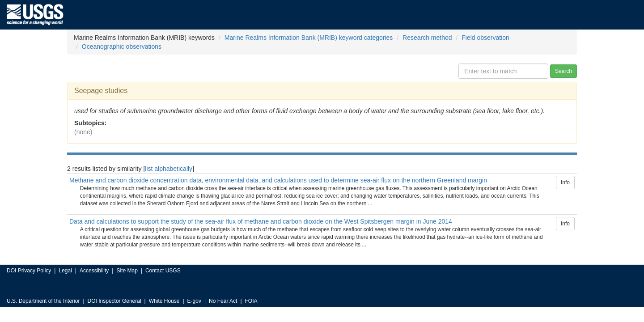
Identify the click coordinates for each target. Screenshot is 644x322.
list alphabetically (169, 169)
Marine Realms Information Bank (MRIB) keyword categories (309, 38)
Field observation (485, 38)
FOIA (251, 301)
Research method (427, 38)
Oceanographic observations (122, 47)
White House (164, 301)
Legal (65, 271)
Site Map (127, 271)
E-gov (194, 301)
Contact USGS (163, 271)
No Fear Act (223, 301)
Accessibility (94, 271)
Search (563, 71)
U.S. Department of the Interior (43, 301)
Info (565, 182)
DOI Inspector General (114, 301)
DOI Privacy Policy (29, 271)
